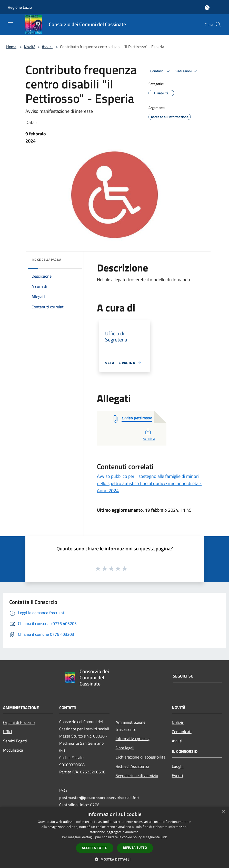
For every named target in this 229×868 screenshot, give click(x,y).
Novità (30, 47)
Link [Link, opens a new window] (164, 837)
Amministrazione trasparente (131, 726)
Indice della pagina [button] (46, 260)
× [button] (223, 812)
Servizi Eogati (15, 741)
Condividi (161, 71)
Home (11, 47)
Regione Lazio (20, 7)
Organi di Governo (19, 722)
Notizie (178, 722)
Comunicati (182, 732)
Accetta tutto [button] (95, 848)
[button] (115, 859)
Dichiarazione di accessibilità (141, 757)
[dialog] (114, 837)
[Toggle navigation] (10, 24)
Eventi (177, 775)
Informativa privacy (133, 739)
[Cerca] (218, 25)
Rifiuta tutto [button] (135, 848)
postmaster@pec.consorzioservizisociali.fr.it (99, 798)
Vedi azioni (187, 71)
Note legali (125, 748)
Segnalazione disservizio (137, 775)
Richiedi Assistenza (132, 766)
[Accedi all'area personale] (207, 8)
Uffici (8, 732)
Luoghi (178, 766)
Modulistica (13, 750)
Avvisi (47, 47)
